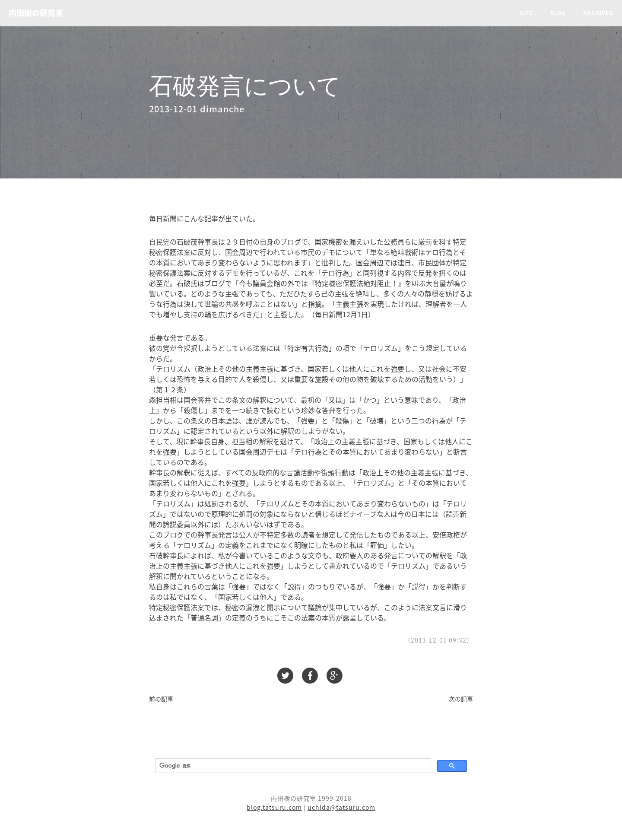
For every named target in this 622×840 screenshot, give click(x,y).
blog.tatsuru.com (274, 807)
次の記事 (461, 699)
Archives (598, 13)
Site (526, 13)
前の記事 (161, 699)
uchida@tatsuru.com (341, 807)
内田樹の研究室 (36, 13)
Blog (558, 13)
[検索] (292, 766)
